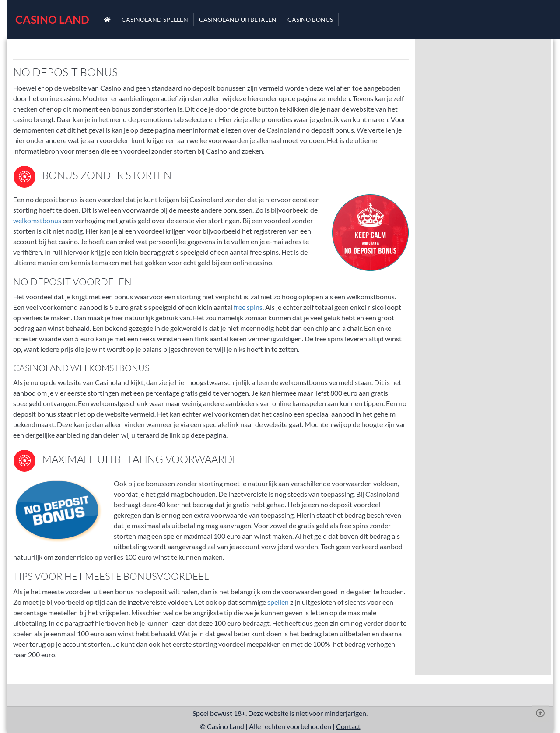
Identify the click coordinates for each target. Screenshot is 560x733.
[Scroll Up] (540, 713)
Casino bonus (310, 19)
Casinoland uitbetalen (238, 19)
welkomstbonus (37, 220)
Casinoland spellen (155, 19)
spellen (277, 602)
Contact (348, 726)
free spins (248, 307)
